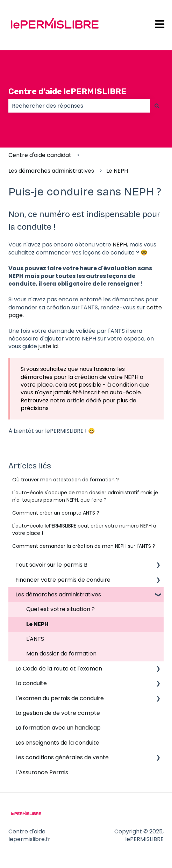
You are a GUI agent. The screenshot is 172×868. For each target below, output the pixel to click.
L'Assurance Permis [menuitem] (42, 772)
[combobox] (79, 106)
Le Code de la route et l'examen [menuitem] (59, 669)
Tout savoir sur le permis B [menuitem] (51, 565)
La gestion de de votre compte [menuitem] (58, 713)
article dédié (84, 400)
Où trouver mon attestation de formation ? (66, 480)
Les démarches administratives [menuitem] (58, 594)
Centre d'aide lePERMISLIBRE (67, 91)
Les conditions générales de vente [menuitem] (62, 757)
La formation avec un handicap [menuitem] (58, 728)
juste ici (48, 346)
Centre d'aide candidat (40, 155)
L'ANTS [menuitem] (35, 639)
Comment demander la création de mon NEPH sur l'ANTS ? (84, 546)
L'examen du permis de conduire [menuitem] (60, 698)
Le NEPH (117, 171)
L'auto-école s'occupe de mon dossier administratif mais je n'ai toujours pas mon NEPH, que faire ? (85, 496)
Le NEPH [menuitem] (37, 624)
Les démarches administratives (51, 171)
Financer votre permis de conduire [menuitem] (63, 580)
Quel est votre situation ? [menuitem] (60, 609)
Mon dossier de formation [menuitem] (61, 654)
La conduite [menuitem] (31, 683)
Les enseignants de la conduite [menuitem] (57, 743)
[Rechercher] (157, 106)
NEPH (120, 245)
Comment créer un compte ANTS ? (56, 513)
